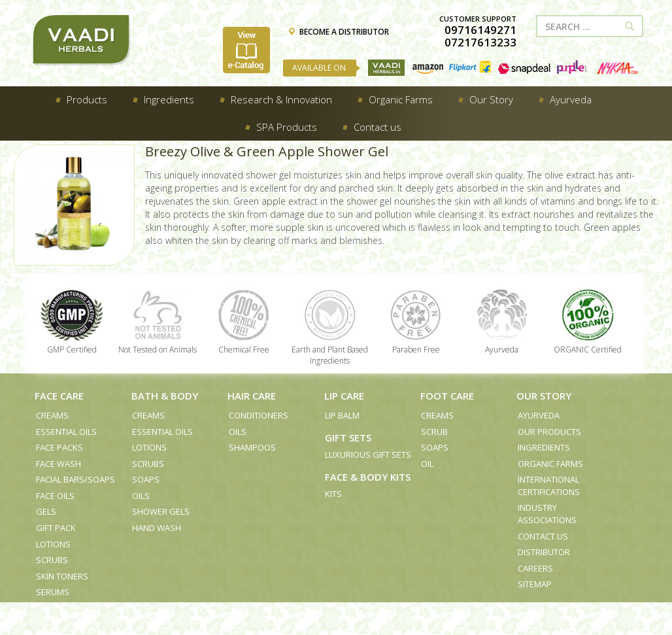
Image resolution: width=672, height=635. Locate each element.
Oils (141, 496)
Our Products (549, 432)
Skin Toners (62, 576)
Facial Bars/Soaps (76, 479)
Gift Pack (56, 528)
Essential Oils (66, 432)
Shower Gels (161, 511)
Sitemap (535, 584)
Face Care (59, 396)
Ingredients (544, 447)
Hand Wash (157, 528)
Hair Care (252, 396)
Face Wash (59, 464)
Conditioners (259, 415)
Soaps (146, 479)
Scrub (434, 432)
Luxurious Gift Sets (368, 455)
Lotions (53, 544)
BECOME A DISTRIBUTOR (338, 32)
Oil (427, 464)
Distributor (544, 552)
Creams (52, 415)
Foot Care (447, 396)
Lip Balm (342, 415)
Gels (46, 511)
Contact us (543, 536)
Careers (535, 568)
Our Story (544, 396)
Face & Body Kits (368, 477)
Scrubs (52, 560)
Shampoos (252, 447)
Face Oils (55, 496)
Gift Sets (348, 438)
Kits (333, 494)
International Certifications (549, 486)
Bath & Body (165, 396)
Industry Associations (547, 514)
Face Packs (59, 447)
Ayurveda (539, 415)
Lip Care (344, 396)
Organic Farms (550, 464)
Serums (53, 592)
